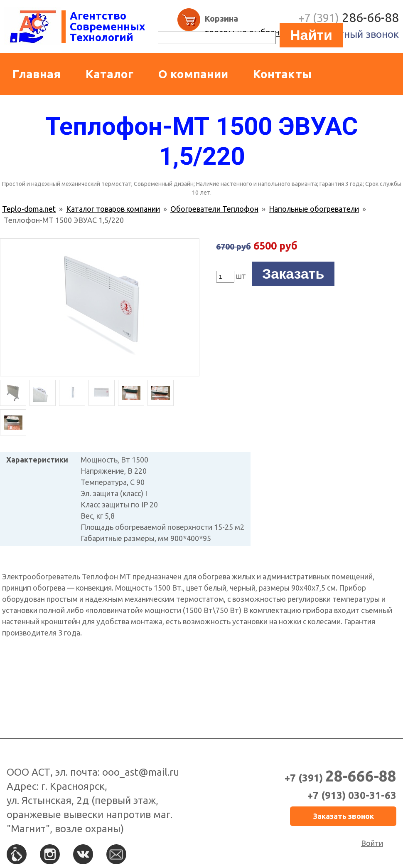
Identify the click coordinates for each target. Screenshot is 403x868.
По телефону (17, 854)
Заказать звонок (343, 816)
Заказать (293, 274)
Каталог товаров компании (113, 209)
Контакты (282, 74)
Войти (372, 843)
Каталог (109, 74)
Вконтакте (83, 854)
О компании (193, 74)
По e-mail (116, 854)
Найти (311, 35)
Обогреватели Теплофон (214, 209)
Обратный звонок (357, 34)
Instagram (50, 854)
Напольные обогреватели (314, 209)
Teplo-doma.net (29, 209)
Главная (37, 74)
